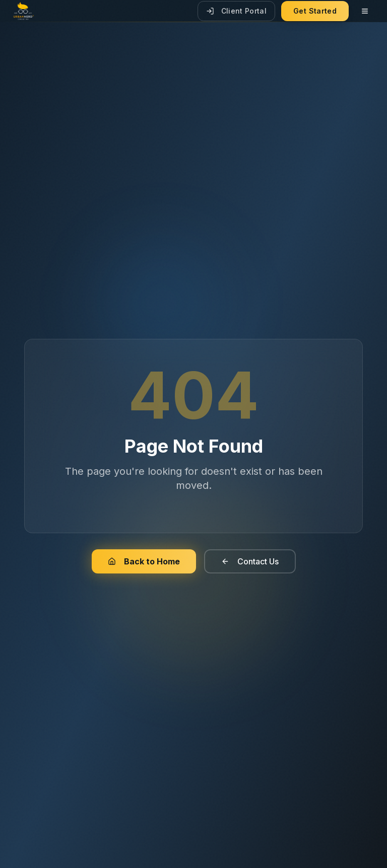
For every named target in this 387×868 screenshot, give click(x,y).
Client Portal (237, 11)
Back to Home (144, 561)
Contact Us (250, 561)
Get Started (315, 11)
